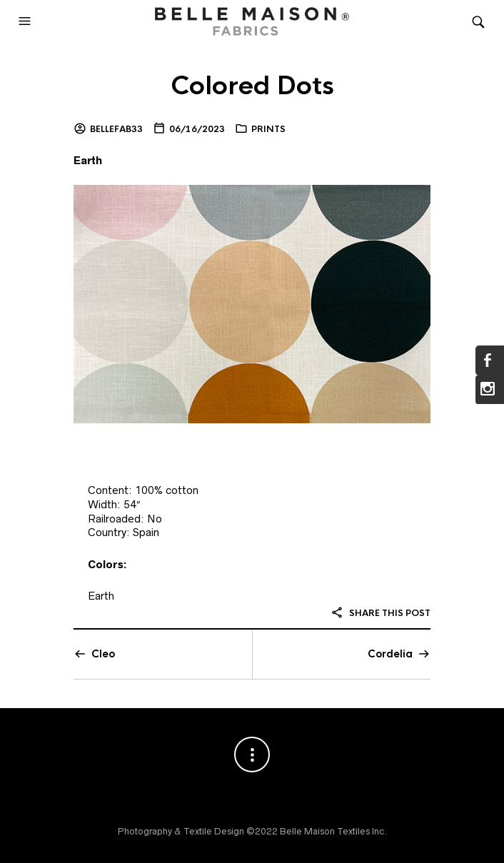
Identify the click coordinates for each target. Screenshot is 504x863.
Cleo (103, 654)
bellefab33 (116, 129)
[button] (26, 21)
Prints (268, 129)
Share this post (380, 613)
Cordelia (390, 654)
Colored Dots (252, 86)
